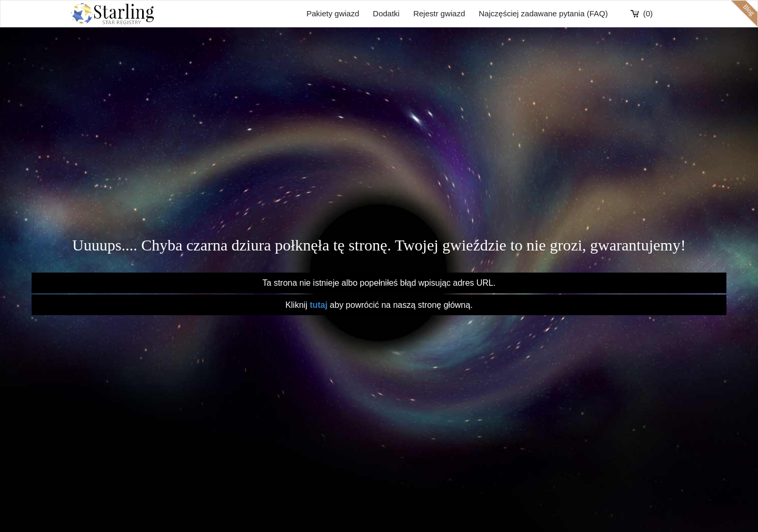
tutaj (320, 305)
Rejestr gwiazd (439, 13)
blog (744, 14)
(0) (648, 13)
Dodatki (386, 13)
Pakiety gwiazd (333, 13)
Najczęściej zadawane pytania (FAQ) (543, 13)
